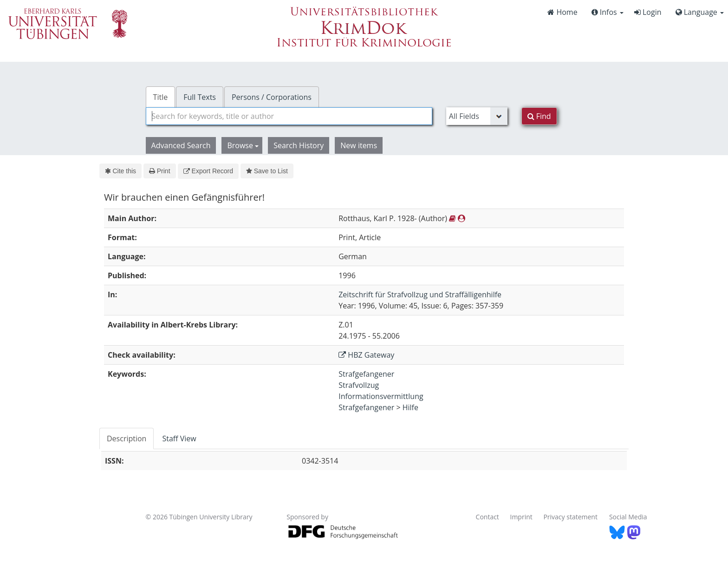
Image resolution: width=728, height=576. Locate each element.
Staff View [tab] (179, 439)
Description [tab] (127, 439)
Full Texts (200, 97)
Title (161, 97)
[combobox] (289, 116)
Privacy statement (570, 517)
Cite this (120, 171)
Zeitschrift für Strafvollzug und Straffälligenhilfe (420, 295)
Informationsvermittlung (381, 396)
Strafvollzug (359, 385)
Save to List (267, 171)
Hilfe (410, 407)
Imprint (521, 517)
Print (159, 171)
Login (648, 12)
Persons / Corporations (272, 97)
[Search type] (477, 116)
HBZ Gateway (366, 355)
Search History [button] (299, 145)
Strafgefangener (366, 374)
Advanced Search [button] (181, 145)
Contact (487, 517)
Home (562, 12)
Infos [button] (608, 12)
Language (700, 12)
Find (539, 116)
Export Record (208, 171)
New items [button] (359, 145)
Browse (243, 145)
